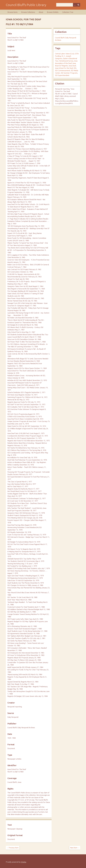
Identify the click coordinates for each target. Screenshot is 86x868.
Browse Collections (28, 12)
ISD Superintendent (62, 75)
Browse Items (13, 12)
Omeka (23, 862)
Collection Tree (68, 12)
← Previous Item (13, 848)
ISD (75, 68)
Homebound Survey (66, 61)
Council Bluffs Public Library (26, 5)
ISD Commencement (63, 71)
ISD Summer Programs (69, 73)
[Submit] (78, 5)
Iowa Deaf (72, 66)
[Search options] (75, 5)
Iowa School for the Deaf (64, 68)
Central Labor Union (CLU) (65, 54)
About (41, 12)
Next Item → (75, 848)
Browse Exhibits (53, 12)
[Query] (68, 5)
